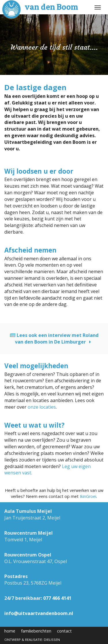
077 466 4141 (57, 598)
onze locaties (42, 407)
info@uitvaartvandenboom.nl (39, 613)
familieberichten (36, 631)
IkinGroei (88, 496)
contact (64, 631)
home (10, 631)
